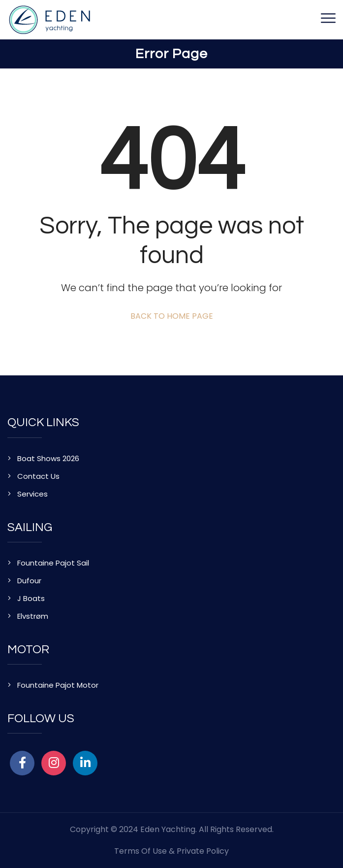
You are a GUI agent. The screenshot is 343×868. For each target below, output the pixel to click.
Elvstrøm (33, 616)
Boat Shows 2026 (48, 458)
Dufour (29, 581)
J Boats (31, 598)
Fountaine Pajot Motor (58, 685)
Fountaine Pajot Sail (53, 563)
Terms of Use (140, 851)
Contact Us (38, 476)
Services (32, 494)
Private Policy (203, 851)
